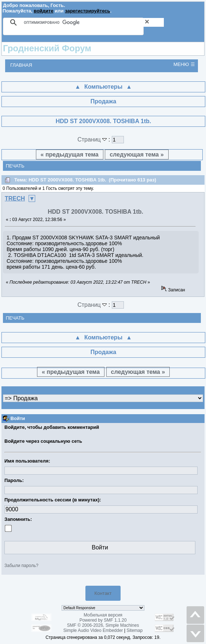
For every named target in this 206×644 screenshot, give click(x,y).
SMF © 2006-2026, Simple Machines (103, 625)
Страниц (93, 139)
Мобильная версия (103, 615)
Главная (21, 65)
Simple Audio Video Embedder (93, 630)
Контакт (103, 593)
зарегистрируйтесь (87, 11)
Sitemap (135, 630)
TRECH (15, 198)
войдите (44, 11)
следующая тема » (137, 154)
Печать (15, 166)
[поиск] (94, 22)
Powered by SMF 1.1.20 (103, 620)
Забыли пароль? (21, 566)
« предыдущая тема (70, 154)
